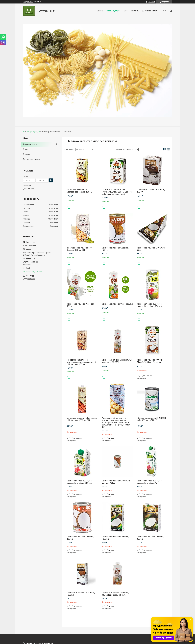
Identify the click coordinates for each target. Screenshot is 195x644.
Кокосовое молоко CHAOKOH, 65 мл (151, 249)
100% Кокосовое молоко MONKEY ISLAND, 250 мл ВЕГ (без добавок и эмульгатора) (117, 192)
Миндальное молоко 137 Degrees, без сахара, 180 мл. (80, 191)
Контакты (135, 11)
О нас (126, 11)
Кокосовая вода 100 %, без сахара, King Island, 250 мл (150, 305)
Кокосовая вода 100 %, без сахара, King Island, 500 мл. (80, 482)
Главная (100, 11)
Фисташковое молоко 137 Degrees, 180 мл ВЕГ (79, 249)
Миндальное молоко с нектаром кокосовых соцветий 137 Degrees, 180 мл (81, 362)
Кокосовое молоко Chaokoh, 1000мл (115, 538)
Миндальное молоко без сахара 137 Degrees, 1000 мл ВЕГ (82, 419)
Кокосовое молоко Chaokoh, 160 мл (115, 249)
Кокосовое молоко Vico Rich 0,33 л (80, 305)
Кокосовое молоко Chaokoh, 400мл (80, 538)
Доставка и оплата (150, 11)
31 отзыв (152, 2)
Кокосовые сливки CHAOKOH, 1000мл (81, 594)
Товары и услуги (113, 11)
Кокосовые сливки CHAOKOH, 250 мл (151, 191)
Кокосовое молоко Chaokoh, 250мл (150, 538)
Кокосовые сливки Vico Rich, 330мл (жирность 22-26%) (115, 594)
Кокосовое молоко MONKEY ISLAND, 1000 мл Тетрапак (150, 361)
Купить (69, 207)
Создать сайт (28, 2)
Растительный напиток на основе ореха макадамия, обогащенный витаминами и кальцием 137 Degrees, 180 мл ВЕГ (116, 422)
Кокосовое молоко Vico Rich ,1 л (117, 304)
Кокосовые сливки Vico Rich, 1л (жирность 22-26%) (117, 361)
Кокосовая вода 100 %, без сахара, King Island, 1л (150, 482)
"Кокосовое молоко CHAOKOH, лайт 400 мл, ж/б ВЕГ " (151, 419)
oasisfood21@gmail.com (32, 272)
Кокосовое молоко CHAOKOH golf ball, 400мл (116, 482)
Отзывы (27, 154)
